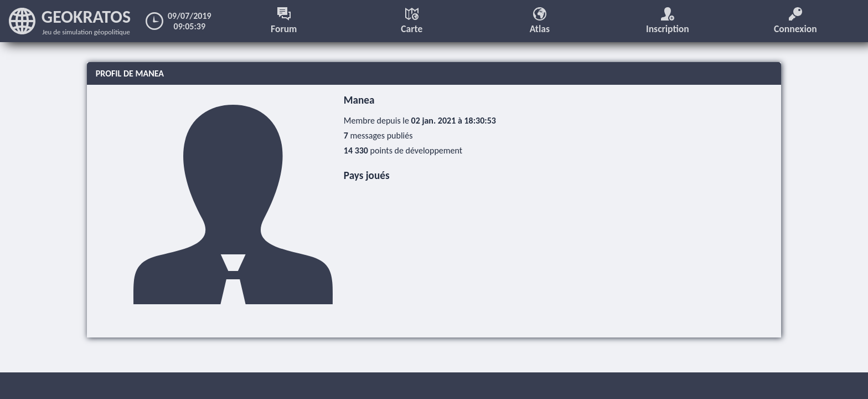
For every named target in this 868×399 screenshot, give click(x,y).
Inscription (668, 21)
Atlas (540, 21)
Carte (412, 21)
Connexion (795, 21)
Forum (284, 21)
